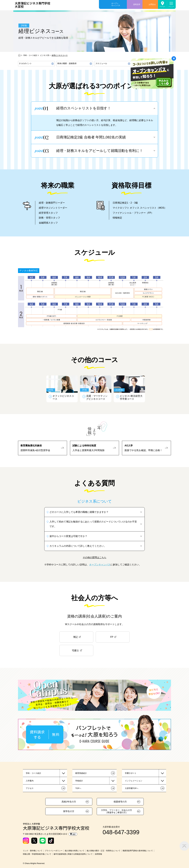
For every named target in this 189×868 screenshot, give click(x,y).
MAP (73, 834)
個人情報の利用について (75, 851)
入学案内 (30, 781)
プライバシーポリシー (54, 851)
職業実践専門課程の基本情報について (138, 851)
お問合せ (152, 4)
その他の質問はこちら (94, 557)
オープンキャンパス (116, 4)
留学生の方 (69, 811)
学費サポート (131, 773)
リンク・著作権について (33, 851)
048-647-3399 (121, 832)
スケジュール (101, 63)
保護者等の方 (120, 802)
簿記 (75, 637)
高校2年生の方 (69, 802)
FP (112, 637)
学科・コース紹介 (30, 55)
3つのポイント (25, 63)
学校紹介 (79, 781)
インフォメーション (134, 781)
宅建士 (75, 650)
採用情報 (98, 854)
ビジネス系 (45, 55)
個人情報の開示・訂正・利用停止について (104, 851)
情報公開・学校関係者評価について (37, 854)
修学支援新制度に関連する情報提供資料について (73, 854)
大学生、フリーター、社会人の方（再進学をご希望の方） (117, 811)
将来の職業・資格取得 (67, 63)
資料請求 (137, 4)
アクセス (162, 7)
